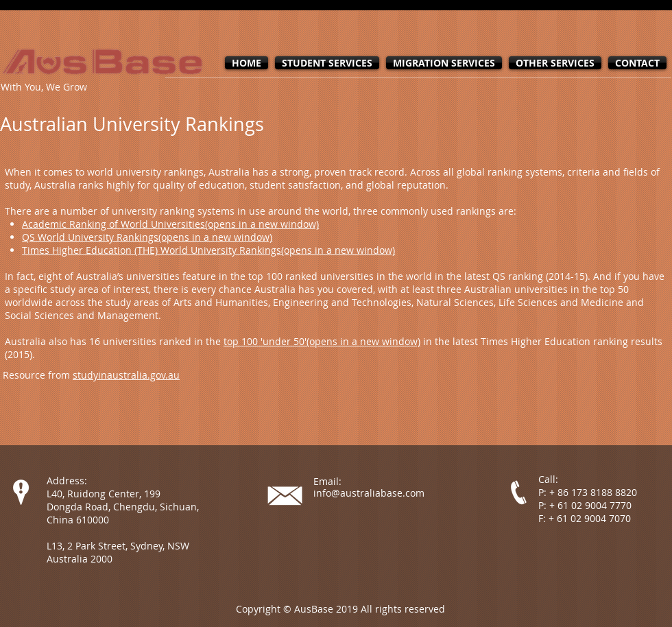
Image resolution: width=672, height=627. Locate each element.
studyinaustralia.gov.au (126, 375)
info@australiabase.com (369, 493)
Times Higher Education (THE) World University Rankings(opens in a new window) (208, 250)
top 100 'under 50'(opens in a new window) (322, 341)
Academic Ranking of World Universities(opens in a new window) (170, 224)
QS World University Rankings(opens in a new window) (147, 237)
